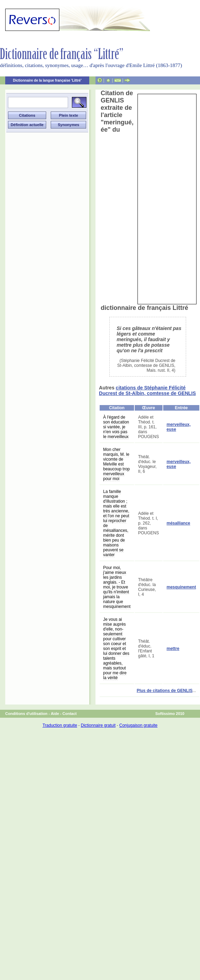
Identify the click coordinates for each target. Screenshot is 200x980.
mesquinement (181, 587)
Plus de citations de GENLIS (165, 691)
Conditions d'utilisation (26, 714)
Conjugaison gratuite (138, 725)
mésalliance (178, 523)
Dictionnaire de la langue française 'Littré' (47, 80)
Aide (55, 714)
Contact (70, 714)
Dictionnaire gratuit (98, 725)
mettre (173, 649)
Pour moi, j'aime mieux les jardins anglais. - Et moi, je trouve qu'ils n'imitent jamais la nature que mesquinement (117, 587)
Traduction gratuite (60, 725)
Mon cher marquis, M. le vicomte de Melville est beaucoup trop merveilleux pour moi (116, 464)
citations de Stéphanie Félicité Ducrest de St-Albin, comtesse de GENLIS (147, 390)
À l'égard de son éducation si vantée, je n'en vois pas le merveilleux (116, 427)
